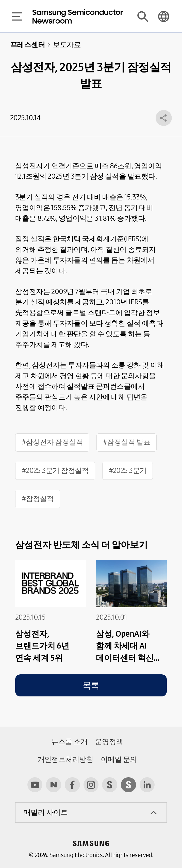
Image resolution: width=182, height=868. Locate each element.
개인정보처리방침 (65, 760)
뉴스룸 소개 (69, 742)
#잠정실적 (38, 499)
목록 (91, 685)
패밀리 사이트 (46, 812)
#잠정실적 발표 (127, 442)
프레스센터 (28, 45)
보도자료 (67, 45)
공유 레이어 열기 (164, 118)
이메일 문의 (119, 760)
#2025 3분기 (128, 471)
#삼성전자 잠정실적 (52, 442)
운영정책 (109, 742)
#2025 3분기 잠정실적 (55, 471)
